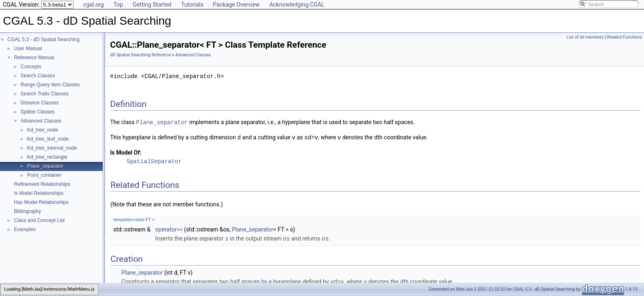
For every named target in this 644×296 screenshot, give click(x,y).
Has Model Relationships (41, 202)
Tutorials (192, 5)
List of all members (585, 37)
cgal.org (93, 5)
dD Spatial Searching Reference (140, 55)
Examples (25, 229)
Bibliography (28, 211)
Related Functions (624, 37)
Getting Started (152, 5)
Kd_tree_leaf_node (48, 139)
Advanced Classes (41, 121)
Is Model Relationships (39, 193)
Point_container (44, 175)
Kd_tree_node (43, 130)
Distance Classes (40, 103)
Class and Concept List (39, 220)
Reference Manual (34, 58)
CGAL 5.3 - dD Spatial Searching (44, 39)
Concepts (31, 67)
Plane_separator (45, 166)
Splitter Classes (38, 112)
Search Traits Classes (45, 94)
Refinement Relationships (42, 184)
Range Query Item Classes (50, 85)
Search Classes (38, 76)
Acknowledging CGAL (297, 5)
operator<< (169, 229)
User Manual (28, 49)
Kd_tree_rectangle (47, 157)
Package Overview (236, 5)
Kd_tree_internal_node (52, 148)
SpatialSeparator (154, 161)
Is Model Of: (126, 152)
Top (118, 5)
